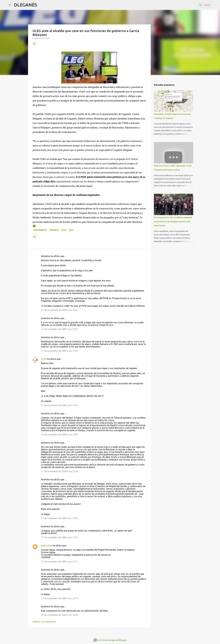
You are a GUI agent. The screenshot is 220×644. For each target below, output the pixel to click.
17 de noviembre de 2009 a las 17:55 (59, 537)
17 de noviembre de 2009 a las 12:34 (59, 471)
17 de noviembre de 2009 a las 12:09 (59, 435)
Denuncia (54, 230)
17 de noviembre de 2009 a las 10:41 (59, 310)
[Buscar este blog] (197, 5)
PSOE (64, 230)
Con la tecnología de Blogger (110, 640)
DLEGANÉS (25, 5)
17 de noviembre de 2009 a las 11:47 (59, 405)
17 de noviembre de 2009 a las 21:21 (59, 562)
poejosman (47, 546)
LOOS (44, 359)
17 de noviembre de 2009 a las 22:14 (59, 598)
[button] (34, 44)
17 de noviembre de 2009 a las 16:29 (59, 518)
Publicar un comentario (44, 622)
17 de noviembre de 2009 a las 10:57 (59, 329)
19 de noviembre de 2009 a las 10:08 (59, 615)
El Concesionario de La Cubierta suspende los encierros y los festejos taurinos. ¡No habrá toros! (173, 222)
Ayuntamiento (40, 230)
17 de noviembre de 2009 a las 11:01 (59, 351)
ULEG (71, 230)
